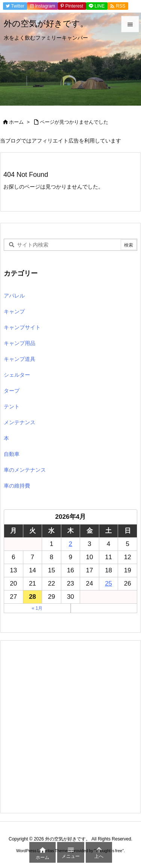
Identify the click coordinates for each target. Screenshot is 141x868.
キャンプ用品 (20, 343)
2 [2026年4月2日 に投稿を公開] (70, 544)
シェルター (17, 375)
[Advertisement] (70, 727)
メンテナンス (20, 422)
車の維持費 (17, 486)
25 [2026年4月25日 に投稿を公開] (108, 584)
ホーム (16, 122)
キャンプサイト (22, 327)
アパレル (14, 296)
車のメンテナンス (25, 470)
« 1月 (37, 608)
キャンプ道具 (20, 359)
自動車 (12, 454)
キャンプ (14, 311)
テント (12, 406)
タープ (12, 391)
